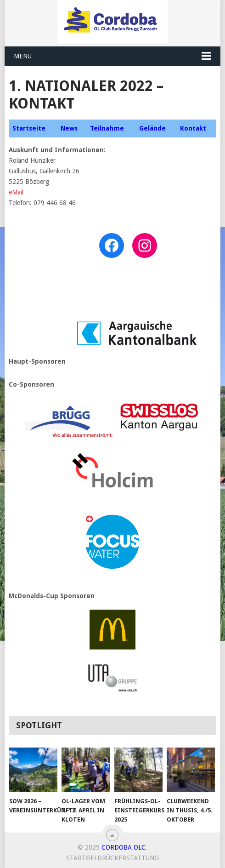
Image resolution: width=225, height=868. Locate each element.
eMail (16, 192)
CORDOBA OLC (124, 847)
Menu (23, 56)
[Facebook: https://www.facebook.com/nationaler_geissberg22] (112, 246)
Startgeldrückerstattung (112, 858)
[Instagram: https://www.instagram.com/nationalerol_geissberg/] (145, 246)
